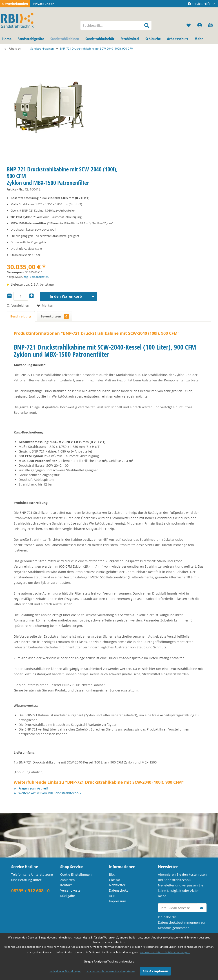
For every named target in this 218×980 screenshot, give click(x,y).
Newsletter (117, 885)
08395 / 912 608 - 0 (30, 891)
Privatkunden (44, 4)
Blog (112, 874)
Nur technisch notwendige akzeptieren (111, 971)
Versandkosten (71, 890)
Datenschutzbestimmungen (179, 922)
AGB (112, 896)
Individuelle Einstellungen (66, 971)
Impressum (118, 901)
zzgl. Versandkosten (36, 277)
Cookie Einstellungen (76, 874)
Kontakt (66, 885)
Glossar (115, 880)
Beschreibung (21, 316)
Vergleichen (18, 305)
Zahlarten (68, 880)
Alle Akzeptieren (155, 971)
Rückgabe (68, 896)
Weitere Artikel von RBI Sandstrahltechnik (47, 793)
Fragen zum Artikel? (31, 788)
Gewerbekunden (15, 4)
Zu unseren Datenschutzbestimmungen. (165, 952)
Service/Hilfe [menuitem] (200, 4)
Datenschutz (118, 890)
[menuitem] (116, 25)
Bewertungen (55, 316)
